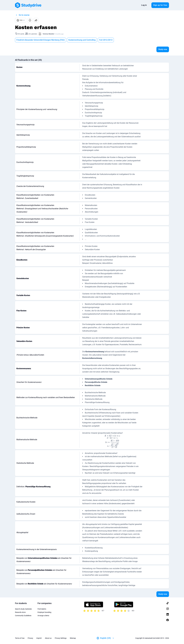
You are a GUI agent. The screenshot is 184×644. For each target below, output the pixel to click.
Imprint (39, 638)
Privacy (30, 638)
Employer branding (44, 612)
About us (48, 638)
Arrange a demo (43, 616)
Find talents (42, 609)
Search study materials (23, 609)
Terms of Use (20, 638)
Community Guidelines (23, 616)
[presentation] (112, 437)
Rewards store (20, 612)
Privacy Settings (61, 638)
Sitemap (73, 638)
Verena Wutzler (48, 34)
